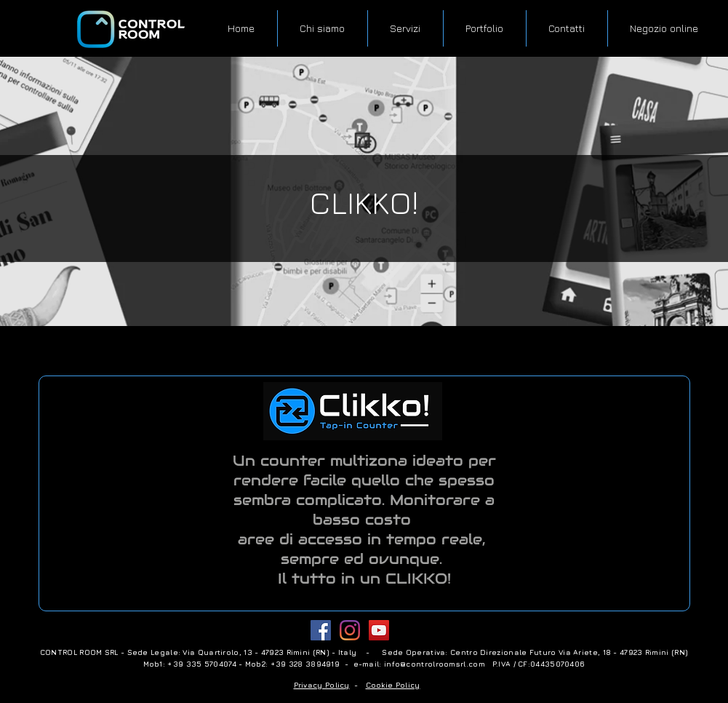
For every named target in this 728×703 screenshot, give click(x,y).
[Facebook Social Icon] (321, 630)
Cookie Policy (393, 685)
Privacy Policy (322, 685)
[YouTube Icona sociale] (379, 630)
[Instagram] (350, 630)
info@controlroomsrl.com (435, 664)
